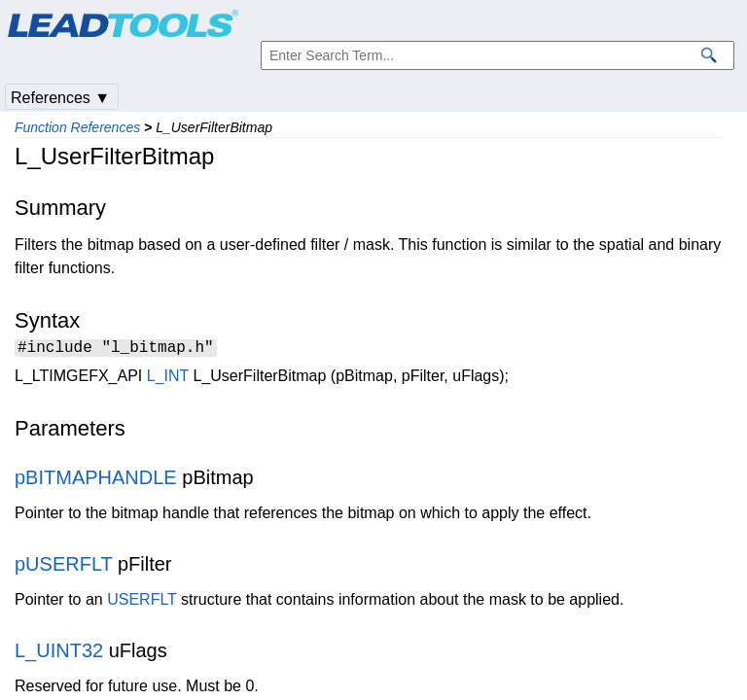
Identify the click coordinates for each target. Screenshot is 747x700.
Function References (77, 127)
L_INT (168, 379)
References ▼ (60, 98)
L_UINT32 (59, 653)
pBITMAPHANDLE (96, 480)
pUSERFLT (63, 567)
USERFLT (142, 602)
